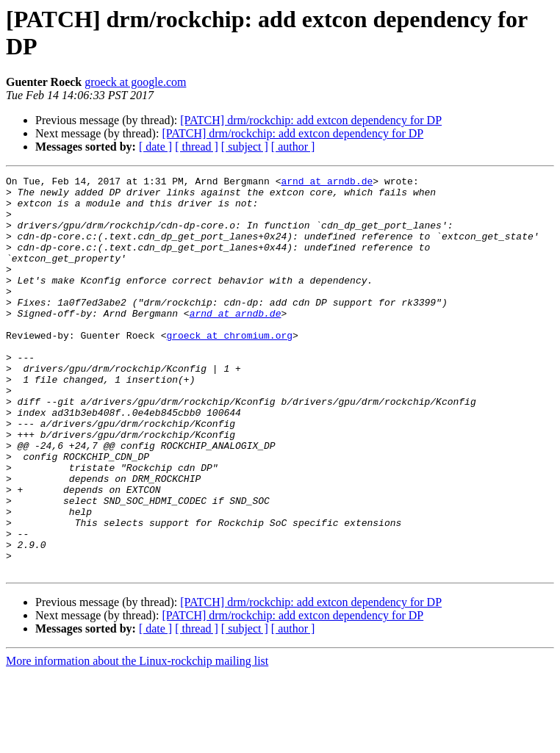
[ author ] (293, 147)
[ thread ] (197, 147)
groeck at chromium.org (229, 368)
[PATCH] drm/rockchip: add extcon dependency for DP (311, 120)
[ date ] (155, 147)
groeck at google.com (135, 82)
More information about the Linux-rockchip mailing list (137, 740)
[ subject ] (245, 147)
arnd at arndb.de (327, 183)
